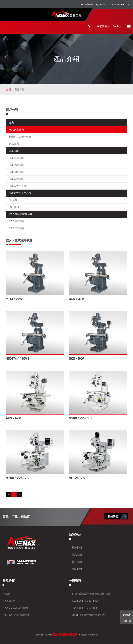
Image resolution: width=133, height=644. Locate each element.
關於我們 (77, 547)
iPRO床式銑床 (17, 228)
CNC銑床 (14, 151)
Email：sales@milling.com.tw (88, 615)
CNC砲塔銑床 (16, 172)
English (117, 26)
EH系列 (13, 200)
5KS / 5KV (76, 359)
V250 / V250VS (17, 478)
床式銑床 (14, 144)
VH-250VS (77, 478)
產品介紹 (77, 554)
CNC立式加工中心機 (20, 193)
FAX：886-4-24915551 (85, 608)
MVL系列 (14, 207)
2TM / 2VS (14, 299)
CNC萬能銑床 (16, 165)
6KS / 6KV (14, 418)
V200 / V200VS (80, 418)
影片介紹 (77, 562)
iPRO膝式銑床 (17, 221)
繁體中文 (103, 26)
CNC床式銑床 (16, 179)
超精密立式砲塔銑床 (20, 137)
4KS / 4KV (76, 299)
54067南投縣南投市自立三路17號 (91, 594)
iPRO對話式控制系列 (20, 214)
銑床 (11, 123)
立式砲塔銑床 (16, 130)
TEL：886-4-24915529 (85, 601)
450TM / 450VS (18, 359)
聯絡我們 (118, 516)
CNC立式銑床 (16, 158)
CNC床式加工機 (17, 186)
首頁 (9, 89)
